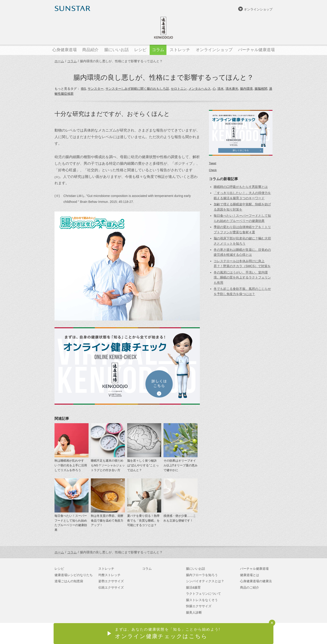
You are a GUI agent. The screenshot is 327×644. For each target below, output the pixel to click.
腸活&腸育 (193, 587)
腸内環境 (246, 89)
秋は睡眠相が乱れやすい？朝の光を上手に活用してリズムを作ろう (71, 465)
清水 (220, 89)
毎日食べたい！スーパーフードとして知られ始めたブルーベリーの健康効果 (71, 523)
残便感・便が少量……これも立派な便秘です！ (180, 518)
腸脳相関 (261, 89)
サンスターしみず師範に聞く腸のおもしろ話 (137, 89)
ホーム (59, 61)
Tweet (213, 163)
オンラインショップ (258, 9)
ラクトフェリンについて (203, 594)
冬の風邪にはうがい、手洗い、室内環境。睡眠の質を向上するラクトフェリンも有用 (242, 277)
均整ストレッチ (109, 575)
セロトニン (179, 89)
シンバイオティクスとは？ (205, 581)
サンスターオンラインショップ (250, 634)
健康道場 (163, 28)
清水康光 (232, 89)
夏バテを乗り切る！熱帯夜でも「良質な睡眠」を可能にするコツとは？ (143, 521)
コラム (72, 61)
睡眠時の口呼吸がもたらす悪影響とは (241, 187)
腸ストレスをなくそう (202, 600)
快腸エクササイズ (199, 606)
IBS (83, 89)
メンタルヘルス (200, 89)
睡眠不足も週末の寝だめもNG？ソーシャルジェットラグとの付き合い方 (108, 465)
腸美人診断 (194, 612)
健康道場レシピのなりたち (74, 575)
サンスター (96, 89)
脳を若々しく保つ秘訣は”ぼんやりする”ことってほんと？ (143, 465)
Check (213, 170)
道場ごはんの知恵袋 (69, 581)
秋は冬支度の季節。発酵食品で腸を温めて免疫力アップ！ (107, 521)
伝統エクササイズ (111, 587)
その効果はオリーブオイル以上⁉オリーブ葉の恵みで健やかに (181, 465)
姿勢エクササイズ (111, 581)
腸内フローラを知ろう (202, 575)
